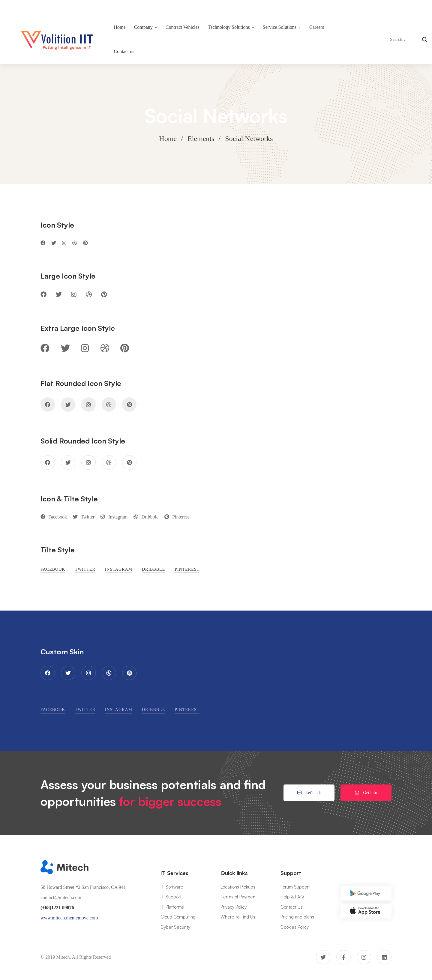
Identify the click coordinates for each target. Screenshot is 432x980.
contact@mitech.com (61, 897)
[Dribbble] (75, 257)
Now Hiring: (163, 7)
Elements (201, 139)
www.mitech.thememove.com (69, 918)
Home (168, 139)
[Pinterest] (85, 257)
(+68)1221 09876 (57, 908)
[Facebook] (43, 257)
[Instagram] (64, 257)
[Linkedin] (384, 957)
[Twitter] (54, 257)
